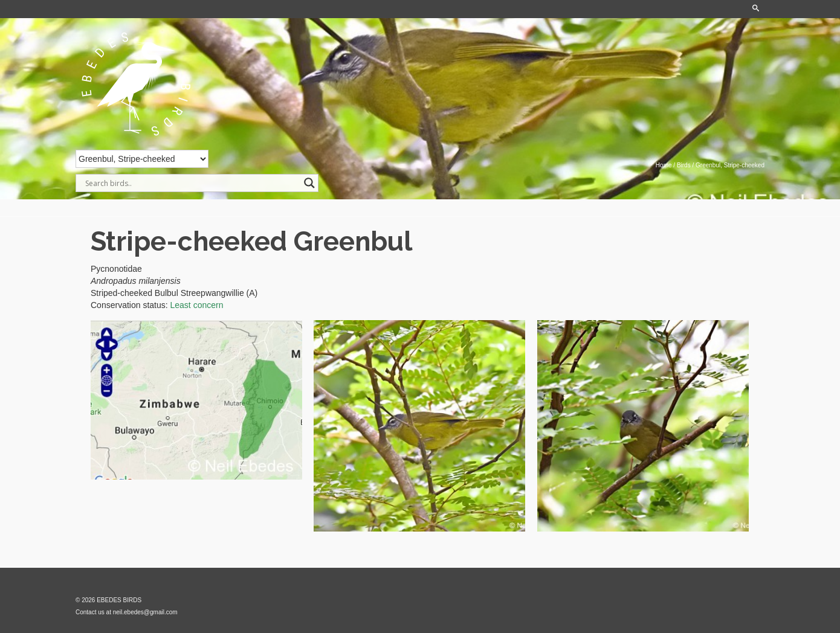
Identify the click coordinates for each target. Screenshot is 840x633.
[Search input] (192, 183)
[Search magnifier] (309, 183)
